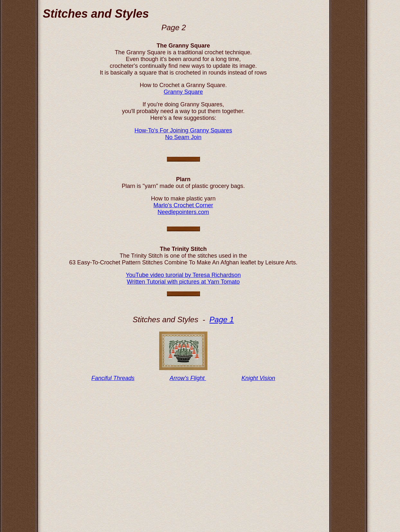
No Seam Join (183, 137)
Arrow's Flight (188, 378)
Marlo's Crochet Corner (183, 205)
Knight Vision (258, 378)
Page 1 (222, 319)
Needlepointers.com (183, 212)
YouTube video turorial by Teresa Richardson (183, 275)
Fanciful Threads (113, 378)
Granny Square (183, 92)
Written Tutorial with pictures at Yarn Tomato (183, 282)
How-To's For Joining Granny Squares (183, 130)
